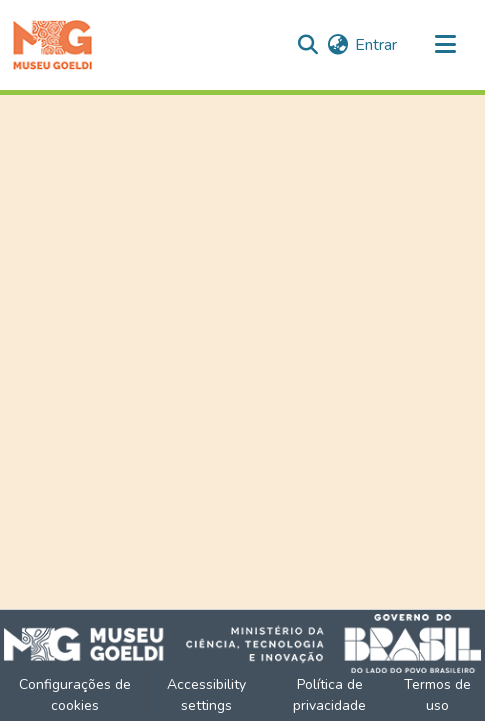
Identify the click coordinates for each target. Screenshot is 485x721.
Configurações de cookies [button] (75, 695)
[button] (52, 45)
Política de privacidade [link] (329, 695)
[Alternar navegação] (445, 45)
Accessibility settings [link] (206, 695)
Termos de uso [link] (437, 695)
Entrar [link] (376, 45)
